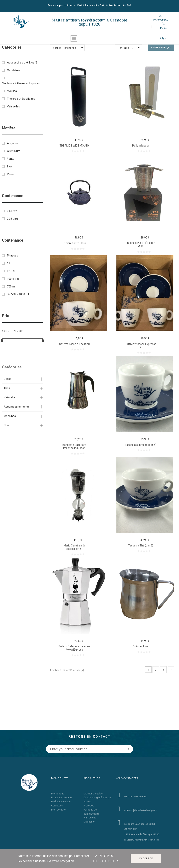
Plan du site (90, 818)
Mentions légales (93, 794)
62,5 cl (11, 271)
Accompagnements (16, 407)
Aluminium (14, 151)
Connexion (57, 806)
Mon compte (58, 810)
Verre (10, 174)
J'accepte (146, 859)
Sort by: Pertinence (64, 48)
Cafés (8, 379)
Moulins (12, 91)
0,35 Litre (13, 219)
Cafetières (14, 70)
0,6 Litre (12, 211)
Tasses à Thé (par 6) (141, 546)
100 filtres (13, 279)
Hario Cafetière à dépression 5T (74, 547)
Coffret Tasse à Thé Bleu (74, 344)
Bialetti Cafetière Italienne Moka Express (74, 648)
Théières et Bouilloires (21, 99)
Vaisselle (9, 397)
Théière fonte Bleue (74, 243)
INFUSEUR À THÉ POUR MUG (141, 245)
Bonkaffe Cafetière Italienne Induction (74, 446)
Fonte (11, 159)
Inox (10, 166)
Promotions (58, 794)
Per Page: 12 (125, 48)
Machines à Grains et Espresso (22, 83)
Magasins (89, 822)
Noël (7, 425)
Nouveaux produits (62, 797)
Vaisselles (13, 106)
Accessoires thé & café (22, 63)
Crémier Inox (141, 646)
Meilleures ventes (61, 802)
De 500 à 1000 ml (18, 294)
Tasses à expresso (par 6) (141, 445)
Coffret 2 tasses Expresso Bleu (141, 346)
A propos (89, 806)
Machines (10, 416)
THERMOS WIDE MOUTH (74, 146)
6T (9, 263)
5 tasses (12, 256)
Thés (7, 388)
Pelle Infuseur (141, 146)
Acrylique (13, 143)
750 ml (11, 286)
